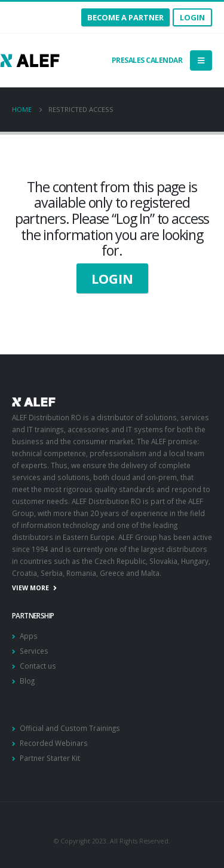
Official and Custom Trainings (70, 728)
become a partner (125, 17)
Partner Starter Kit (50, 758)
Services (34, 651)
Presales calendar (146, 60)
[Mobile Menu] (201, 60)
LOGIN (112, 278)
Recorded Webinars (54, 743)
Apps (29, 636)
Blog (27, 681)
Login (192, 17)
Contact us (38, 666)
